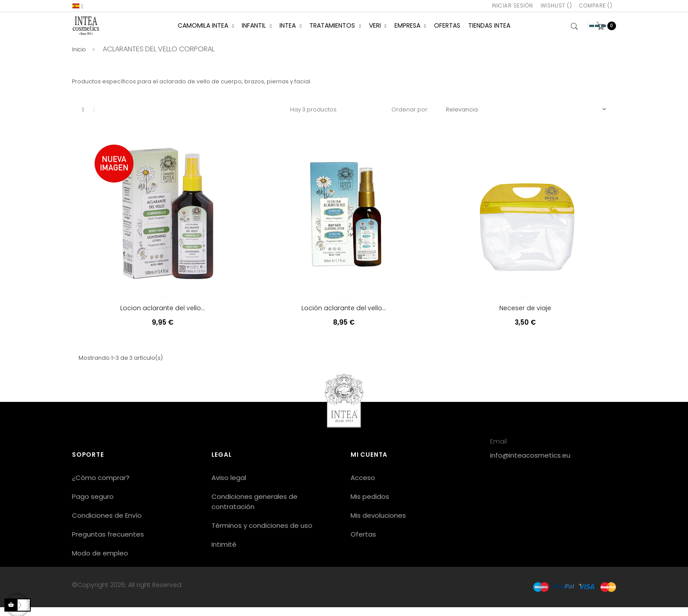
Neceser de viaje (525, 317)
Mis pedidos (370, 505)
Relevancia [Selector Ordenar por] (527, 118)
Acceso (363, 486)
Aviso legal (229, 486)
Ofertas (363, 543)
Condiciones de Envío (107, 524)
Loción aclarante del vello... (344, 317)
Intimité (224, 553)
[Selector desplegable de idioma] (78, 6)
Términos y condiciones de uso (262, 534)
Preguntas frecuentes (108, 543)
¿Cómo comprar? (101, 486)
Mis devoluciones (378, 524)
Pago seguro (93, 505)
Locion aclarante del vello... (163, 317)
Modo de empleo (100, 562)
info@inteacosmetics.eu (530, 464)
